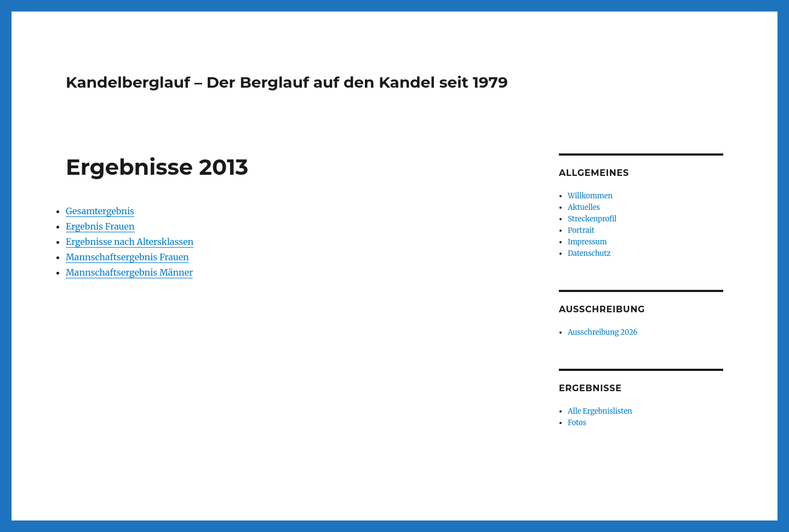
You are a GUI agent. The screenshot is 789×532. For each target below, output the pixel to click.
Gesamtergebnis (100, 211)
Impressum (587, 242)
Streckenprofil (592, 219)
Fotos (577, 423)
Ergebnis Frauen (100, 226)
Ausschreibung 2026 (602, 332)
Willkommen (590, 196)
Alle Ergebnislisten (600, 411)
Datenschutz (589, 253)
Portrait (581, 230)
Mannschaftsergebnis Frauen (127, 257)
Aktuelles (584, 207)
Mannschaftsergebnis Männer (129, 272)
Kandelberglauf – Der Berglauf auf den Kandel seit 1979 (287, 82)
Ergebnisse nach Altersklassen (130, 242)
